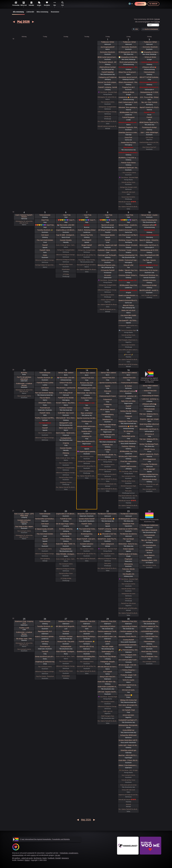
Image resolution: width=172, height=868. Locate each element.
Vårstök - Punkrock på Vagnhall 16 (128, 260)
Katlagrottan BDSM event (128, 735)
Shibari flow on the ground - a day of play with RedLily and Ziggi (128, 72)
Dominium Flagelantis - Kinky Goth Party (128, 127)
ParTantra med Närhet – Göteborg (128, 67)
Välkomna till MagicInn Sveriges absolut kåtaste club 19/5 (45, 554)
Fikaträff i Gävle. (45, 250)
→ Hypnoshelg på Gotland (128, 626)
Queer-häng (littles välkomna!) (149, 424)
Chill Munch (149, 550)
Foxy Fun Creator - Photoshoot (45, 676)
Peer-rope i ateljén (108, 647)
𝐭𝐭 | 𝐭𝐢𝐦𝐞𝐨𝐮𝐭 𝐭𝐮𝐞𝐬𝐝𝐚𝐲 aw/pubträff (45, 529)
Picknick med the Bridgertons (149, 235)
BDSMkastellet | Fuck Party (128, 112)
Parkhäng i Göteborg (128, 446)
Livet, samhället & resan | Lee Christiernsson (108, 637)
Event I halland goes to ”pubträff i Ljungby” (128, 102)
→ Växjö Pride (66, 215)
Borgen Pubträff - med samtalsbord (87, 539)
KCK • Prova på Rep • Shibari (149, 97)
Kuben (45, 255)
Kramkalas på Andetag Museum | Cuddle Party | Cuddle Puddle (87, 657)
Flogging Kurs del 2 (128, 87)
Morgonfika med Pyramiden (87, 514)
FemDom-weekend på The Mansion (108, 631)
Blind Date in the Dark (108, 430)
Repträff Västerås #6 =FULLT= (149, 454)
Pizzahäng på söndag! (149, 127)
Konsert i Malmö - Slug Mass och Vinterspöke (66, 403)
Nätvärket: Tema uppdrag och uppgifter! (128, 107)
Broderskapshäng (87, 534)
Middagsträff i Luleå (66, 423)
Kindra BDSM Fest (128, 730)
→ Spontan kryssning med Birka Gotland (108, 383)
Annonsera (65, 858)
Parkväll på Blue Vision (128, 182)
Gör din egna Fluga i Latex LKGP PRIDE (66, 524)
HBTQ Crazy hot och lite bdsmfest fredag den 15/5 (108, 474)
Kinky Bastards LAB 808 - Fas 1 (108, 455)
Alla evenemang (18, 13)
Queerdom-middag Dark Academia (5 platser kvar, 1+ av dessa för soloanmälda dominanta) (149, 474)
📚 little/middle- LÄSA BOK (66, 225)
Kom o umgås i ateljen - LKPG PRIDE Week (24, 515)
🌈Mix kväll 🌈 (128, 355)
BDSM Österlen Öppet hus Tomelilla (149, 122)
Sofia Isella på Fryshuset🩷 (128, 391)
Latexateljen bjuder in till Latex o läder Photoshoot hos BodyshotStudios (149, 265)
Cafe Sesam (45, 235)
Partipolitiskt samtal (128, 436)
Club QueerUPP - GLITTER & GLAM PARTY (128, 321)
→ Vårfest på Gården (149, 57)
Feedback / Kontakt (54, 858)
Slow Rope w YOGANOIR (149, 530)
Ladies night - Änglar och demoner (128, 745)
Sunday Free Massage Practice (149, 444)
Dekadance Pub (108, 419)
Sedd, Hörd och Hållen (128, 401)
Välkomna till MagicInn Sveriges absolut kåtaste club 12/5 (45, 438)
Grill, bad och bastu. (128, 690)
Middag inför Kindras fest (128, 700)
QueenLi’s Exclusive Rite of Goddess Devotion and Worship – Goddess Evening (128, 300)
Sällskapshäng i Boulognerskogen (128, 725)
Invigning (66, 443)
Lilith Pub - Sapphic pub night (108, 245)
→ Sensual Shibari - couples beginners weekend (149, 215)
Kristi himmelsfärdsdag (87, 471)
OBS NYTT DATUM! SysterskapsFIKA (149, 77)
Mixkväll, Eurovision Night (128, 486)
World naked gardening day (128, 62)
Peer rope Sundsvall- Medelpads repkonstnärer (45, 393)
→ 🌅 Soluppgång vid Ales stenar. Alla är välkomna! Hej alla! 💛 (149, 52)
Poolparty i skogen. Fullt (128, 675)
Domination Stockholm (108, 52)
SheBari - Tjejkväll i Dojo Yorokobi (128, 270)
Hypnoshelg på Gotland (108, 626)
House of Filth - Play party (66, 642)
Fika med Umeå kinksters (45, 240)
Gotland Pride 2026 (66, 383)
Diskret (27, 860)
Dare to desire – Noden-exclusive (66, 433)
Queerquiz (87, 408)
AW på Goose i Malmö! (108, 409)
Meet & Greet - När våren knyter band (87, 393)
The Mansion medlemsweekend (108, 514)
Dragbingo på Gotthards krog (45, 662)
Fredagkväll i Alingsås (108, 662)
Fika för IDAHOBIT (149, 469)
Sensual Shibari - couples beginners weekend (128, 225)
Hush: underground (108, 544)
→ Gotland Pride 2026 (87, 378)
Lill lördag (66, 274)
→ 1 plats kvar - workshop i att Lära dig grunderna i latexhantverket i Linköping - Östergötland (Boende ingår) (149, 399)
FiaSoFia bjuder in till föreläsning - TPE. (128, 554)
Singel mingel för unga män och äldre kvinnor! (128, 280)
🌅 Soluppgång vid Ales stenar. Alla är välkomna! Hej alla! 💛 (128, 57)
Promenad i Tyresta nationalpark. (128, 250)
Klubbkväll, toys (108, 445)
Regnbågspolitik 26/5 (45, 631)
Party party (128, 491)
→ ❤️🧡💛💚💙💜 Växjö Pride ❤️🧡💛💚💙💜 (66, 220)
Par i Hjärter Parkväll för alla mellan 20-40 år (87, 476)
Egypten (108, 386)
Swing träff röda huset (128, 192)
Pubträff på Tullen (66, 519)
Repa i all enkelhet (87, 413)
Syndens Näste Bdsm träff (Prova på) (128, 740)
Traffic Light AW (108, 711)
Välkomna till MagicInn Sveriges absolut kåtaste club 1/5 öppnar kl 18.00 (108, 112)
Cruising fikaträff (128, 640)
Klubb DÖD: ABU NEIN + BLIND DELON (108, 682)
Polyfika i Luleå (24, 628)
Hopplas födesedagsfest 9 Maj (128, 255)
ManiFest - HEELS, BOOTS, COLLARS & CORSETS (128, 755)
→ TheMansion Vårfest (128, 42)
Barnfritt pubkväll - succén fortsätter (149, 290)
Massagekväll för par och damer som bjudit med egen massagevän (87, 265)
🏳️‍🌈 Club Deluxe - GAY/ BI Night (128, 471)
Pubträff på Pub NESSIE (66, 398)
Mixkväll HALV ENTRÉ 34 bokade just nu (128, 364)
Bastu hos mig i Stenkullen (108, 440)
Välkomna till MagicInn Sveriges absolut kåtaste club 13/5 (66, 473)
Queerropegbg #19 (108, 652)
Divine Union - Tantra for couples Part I (128, 544)
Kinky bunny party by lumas (128, 785)
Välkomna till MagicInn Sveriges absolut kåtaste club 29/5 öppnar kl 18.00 (108, 706)
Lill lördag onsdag (66, 578)
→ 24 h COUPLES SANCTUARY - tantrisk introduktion (149, 637)
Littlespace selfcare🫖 (149, 67)
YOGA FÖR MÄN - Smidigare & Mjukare (66, 554)
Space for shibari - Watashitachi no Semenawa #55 (149, 240)
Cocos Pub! (128, 138)
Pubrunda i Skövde (128, 569)
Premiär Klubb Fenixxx (128, 163)
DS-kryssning (128, 564)
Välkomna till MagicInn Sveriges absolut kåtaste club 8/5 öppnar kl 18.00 (108, 290)
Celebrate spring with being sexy (128, 153)
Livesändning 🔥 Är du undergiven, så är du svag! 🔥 (128, 97)
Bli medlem (153, 4)
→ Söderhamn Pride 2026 (87, 621)
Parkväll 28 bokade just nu (108, 309)
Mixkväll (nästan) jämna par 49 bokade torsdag (108, 126)
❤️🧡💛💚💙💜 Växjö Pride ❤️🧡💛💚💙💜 (45, 225)
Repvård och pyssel (108, 225)
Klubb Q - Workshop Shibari (87, 230)
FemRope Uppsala (87, 447)
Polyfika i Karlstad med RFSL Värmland (45, 418)
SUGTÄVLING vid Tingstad (149, 295)
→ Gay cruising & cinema (128, 173)
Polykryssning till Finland (108, 396)
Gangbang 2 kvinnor (66, 482)
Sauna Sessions (149, 555)
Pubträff (108, 240)
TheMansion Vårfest (108, 42)
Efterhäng (66, 453)
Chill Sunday (149, 137)
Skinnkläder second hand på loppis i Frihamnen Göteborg (128, 77)
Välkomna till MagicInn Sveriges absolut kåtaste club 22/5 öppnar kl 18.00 (108, 559)
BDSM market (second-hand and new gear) (108, 57)
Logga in (141, 4)
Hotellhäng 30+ (87, 436)
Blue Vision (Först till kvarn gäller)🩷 (149, 484)
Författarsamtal (87, 421)
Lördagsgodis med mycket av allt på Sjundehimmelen (128, 325)
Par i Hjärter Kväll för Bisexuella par (87, 559)
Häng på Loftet (128, 265)
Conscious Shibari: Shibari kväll (128, 275)
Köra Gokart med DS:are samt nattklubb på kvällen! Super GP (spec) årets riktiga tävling (128, 685)
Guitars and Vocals (108, 260)
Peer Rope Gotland (45, 423)
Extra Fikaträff (87, 240)
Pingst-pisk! (128, 559)
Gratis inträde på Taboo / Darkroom (66, 245)
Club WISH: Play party (87, 631)
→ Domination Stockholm (128, 47)
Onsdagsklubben (66, 438)
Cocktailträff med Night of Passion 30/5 (128, 720)
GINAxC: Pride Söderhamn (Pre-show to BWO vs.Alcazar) (128, 765)
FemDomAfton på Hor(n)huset (45, 519)
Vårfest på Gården (128, 92)
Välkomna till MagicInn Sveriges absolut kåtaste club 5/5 (45, 260)
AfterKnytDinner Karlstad (108, 67)
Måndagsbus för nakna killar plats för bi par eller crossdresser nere (108, 97)
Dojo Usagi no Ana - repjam (24, 527)
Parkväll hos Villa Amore (128, 603)
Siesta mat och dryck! (128, 310)
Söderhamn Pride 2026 (66, 621)
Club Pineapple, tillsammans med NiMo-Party (128, 340)
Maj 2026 (23, 21)
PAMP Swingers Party (108, 716)
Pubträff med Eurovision (128, 466)
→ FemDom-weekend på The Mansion (128, 631)
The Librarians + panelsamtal (66, 388)
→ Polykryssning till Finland (128, 383)
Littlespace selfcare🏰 (149, 404)
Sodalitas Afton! (87, 431)
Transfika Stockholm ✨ (45, 230)
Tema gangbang (45, 559)
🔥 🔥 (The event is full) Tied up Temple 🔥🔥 (108, 534)
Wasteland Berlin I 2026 (149, 560)
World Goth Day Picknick (149, 647)
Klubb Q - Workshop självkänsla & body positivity (45, 637)
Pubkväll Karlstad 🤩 (108, 519)
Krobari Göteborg (66, 539)
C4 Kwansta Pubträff (108, 270)
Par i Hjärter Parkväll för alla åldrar (108, 121)
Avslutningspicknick (149, 459)
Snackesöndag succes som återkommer (149, 142)
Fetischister (64, 853)
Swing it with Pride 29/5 (108, 677)
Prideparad (128, 416)
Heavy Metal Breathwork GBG (149, 255)
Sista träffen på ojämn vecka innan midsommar (128, 350)
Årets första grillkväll (66, 393)
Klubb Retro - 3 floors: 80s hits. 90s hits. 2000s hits (128, 760)
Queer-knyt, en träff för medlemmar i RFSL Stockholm (128, 529)
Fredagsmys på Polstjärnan (108, 77)
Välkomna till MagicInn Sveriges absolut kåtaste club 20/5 (66, 569)
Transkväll (66, 631)
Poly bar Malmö (45, 398)
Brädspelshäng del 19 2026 (149, 92)
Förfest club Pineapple (108, 300)
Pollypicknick (108, 399)
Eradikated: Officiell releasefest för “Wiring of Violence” (108, 250)
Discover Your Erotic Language (108, 82)
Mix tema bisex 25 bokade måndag (108, 484)
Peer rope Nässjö (128, 539)
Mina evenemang (42, 12)
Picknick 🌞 (128, 695)
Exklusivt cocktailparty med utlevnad (128, 122)
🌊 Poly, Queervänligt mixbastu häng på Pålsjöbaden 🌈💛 (87, 529)
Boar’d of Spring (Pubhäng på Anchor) (87, 637)
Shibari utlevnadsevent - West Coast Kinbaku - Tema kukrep (128, 82)
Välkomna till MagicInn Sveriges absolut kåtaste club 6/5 (66, 260)
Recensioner (55, 12)
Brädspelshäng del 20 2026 (149, 250)
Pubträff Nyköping (108, 414)
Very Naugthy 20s (128, 574)
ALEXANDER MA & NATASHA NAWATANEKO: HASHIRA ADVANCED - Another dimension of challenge (128, 645)
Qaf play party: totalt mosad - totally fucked (128, 456)
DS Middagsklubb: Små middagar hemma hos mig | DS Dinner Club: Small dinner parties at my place (128, 52)
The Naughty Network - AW (108, 62)
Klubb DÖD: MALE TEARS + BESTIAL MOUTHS (66, 544)
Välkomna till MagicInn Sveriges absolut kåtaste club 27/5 (66, 666)
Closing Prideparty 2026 (128, 655)
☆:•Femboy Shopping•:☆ (128, 670)
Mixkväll (128, 804)
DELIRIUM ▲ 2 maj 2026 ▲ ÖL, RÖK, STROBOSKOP (128, 158)
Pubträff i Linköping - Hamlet (108, 87)
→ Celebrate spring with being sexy (149, 62)
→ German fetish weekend (87, 373)
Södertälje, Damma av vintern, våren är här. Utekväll (128, 133)
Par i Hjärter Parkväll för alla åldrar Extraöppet (66, 487)
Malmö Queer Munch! (66, 428)
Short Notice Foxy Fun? (149, 147)
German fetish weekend (66, 373)
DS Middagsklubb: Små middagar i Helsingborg (128, 519)
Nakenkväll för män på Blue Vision (87, 255)
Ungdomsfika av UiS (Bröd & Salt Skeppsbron (66, 230)
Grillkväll (108, 642)
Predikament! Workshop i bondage (149, 275)
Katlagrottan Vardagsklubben (108, 107)
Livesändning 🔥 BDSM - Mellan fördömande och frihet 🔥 (128, 426)
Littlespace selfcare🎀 (149, 225)
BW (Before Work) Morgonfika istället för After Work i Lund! (66, 626)
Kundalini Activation (149, 280)
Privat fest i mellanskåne (128, 461)
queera (33, 855)
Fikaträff (149, 117)
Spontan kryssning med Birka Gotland (87, 418)
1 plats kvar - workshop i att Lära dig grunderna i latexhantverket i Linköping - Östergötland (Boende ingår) (128, 396)
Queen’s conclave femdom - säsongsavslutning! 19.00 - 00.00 (128, 295)
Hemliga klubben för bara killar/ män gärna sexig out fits (45, 265)
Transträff (45, 652)
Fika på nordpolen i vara (87, 403)
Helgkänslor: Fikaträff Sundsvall (128, 421)
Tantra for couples (128, 680)
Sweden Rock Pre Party (128, 143)
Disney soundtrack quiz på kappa (45, 657)
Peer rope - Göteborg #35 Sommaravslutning (149, 439)
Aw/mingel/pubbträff (108, 47)
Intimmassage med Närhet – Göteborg (149, 82)
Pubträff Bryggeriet (128, 117)
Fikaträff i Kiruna (149, 112)
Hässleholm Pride (128, 524)
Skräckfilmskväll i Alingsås (128, 290)
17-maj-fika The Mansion (149, 464)
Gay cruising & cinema (108, 102)
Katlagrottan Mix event (128, 594)
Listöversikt (30, 12)
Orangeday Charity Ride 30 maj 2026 (128, 637)
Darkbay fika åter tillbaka (128, 411)
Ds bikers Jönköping (66, 529)
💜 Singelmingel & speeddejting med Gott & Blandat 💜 (87, 452)
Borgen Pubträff (87, 245)
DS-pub (108, 524)
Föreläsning (108, 404)
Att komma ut (149, 434)
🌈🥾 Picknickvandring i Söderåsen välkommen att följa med (128, 650)
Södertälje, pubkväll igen (128, 750)
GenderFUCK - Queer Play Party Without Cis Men (108, 539)
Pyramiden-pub (45, 408)
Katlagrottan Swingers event (128, 187)
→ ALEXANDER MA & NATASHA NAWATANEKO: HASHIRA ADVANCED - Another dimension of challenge (149, 631)
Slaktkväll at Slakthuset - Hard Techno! (128, 168)
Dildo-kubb (108, 391)
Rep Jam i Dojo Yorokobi (149, 102)
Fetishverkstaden (149, 72)
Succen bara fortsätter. (128, 197)
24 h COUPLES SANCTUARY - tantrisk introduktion (128, 660)
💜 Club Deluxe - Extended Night (108, 92)
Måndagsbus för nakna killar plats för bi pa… (24, 222)
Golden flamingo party (108, 435)
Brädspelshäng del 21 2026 (87, 388)
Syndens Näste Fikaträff (87, 519)
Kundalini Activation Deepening (24, 521)
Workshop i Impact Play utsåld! (128, 240)
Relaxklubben (66, 269)
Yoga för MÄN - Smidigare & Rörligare (66, 235)
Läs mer (58, 855)
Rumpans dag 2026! (87, 383)
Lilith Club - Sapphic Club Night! (108, 692)
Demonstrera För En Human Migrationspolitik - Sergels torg (149, 270)
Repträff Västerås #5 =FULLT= (149, 107)
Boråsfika (24, 373)
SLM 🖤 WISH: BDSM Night (149, 133)
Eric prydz (108, 275)
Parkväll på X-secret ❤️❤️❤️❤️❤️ (128, 202)
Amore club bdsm (128, 715)
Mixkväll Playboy (128, 305)
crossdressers (73, 853)
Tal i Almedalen (128, 431)
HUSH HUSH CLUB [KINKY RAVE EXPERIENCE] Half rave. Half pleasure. (108, 687)
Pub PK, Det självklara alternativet (24, 378)
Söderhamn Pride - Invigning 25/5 (24, 622)
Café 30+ (87, 225)
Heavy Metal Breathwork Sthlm (87, 441)
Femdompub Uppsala (108, 235)
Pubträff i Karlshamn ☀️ (87, 642)
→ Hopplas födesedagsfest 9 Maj (149, 220)
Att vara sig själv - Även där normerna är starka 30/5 (128, 665)
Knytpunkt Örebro (87, 398)
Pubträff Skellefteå (108, 72)
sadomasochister (18, 855)
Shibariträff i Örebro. (45, 403)
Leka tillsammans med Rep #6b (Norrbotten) (128, 235)
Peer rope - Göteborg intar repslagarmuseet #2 (149, 414)
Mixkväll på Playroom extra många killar (108, 265)
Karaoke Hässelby (66, 240)
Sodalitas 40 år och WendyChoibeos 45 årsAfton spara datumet (87, 652)
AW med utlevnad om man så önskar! (108, 667)
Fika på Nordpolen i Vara (149, 657)
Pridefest (108, 450)
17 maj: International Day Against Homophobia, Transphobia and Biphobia (41, 839)
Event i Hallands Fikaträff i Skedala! (24, 216)
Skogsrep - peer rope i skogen (149, 419)
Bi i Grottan (128, 386)
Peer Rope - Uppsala (149, 260)
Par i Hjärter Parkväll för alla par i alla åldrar (108, 305)
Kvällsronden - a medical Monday (24, 384)
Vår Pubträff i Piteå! (128, 710)
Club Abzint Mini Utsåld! (128, 315)
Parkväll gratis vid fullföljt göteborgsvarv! (128, 608)
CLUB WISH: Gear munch (66, 413)
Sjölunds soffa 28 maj (87, 647)
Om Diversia (38, 858)
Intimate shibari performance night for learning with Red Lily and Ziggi (87, 426)
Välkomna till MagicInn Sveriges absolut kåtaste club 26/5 (45, 671)
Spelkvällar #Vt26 (66, 534)
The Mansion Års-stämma (128, 534)
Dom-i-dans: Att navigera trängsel (128, 705)
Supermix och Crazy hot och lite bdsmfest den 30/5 (128, 795)
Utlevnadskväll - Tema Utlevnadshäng (66, 418)
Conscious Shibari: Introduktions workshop (128, 245)
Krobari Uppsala (128, 549)
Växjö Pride (45, 220)
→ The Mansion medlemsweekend (128, 514)
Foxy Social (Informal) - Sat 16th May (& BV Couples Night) (128, 496)
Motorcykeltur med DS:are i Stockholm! (149, 87)
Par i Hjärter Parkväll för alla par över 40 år (87, 270)
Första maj (108, 117)
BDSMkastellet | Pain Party (128, 451)
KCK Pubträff (108, 672)
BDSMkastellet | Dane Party (128, 285)
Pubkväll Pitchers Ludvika (45, 383)
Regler (45, 858)
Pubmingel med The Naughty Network (108, 255)
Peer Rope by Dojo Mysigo (108, 425)
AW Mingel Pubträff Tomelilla (108, 230)
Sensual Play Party (87, 235)
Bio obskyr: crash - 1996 (24, 639)
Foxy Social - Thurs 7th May (87, 260)
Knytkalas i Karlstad (66, 408)
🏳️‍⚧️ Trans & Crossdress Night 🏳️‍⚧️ (128, 330)
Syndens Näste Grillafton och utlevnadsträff (128, 441)
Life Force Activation (149, 545)
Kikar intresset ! (128, 148)
